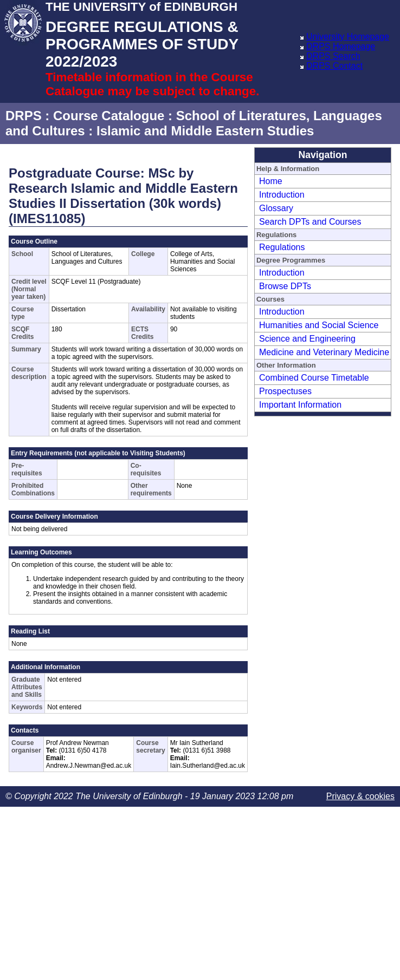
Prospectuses (285, 391)
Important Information (300, 405)
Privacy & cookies (360, 796)
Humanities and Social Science (319, 325)
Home (271, 181)
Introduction (282, 195)
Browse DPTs (285, 286)
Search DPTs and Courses (310, 222)
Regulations (282, 247)
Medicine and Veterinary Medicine (324, 352)
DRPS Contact (334, 66)
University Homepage (348, 37)
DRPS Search (333, 56)
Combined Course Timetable (314, 378)
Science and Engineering (307, 339)
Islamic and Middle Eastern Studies (205, 131)
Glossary (276, 208)
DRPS (24, 116)
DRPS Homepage (341, 46)
